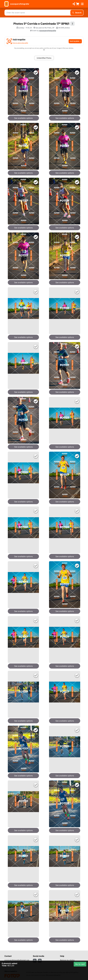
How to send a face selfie (20, 43)
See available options (23, 118)
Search (77, 13)
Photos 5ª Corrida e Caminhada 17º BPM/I (41, 24)
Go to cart (80, 964)
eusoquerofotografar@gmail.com (17, 960)
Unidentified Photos (44, 58)
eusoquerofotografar (20, 4)
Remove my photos (67, 960)
